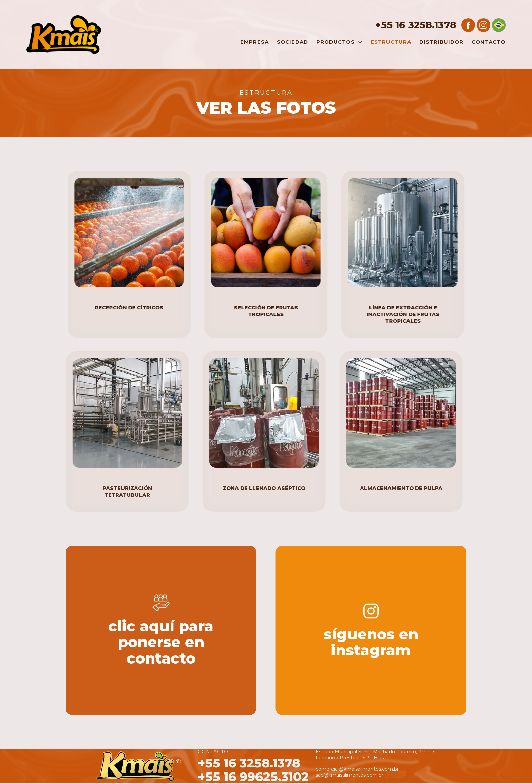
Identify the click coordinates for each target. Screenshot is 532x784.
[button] (338, 42)
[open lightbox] (129, 233)
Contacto (489, 42)
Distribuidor (441, 42)
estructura (391, 42)
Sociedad (292, 42)
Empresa (254, 42)
